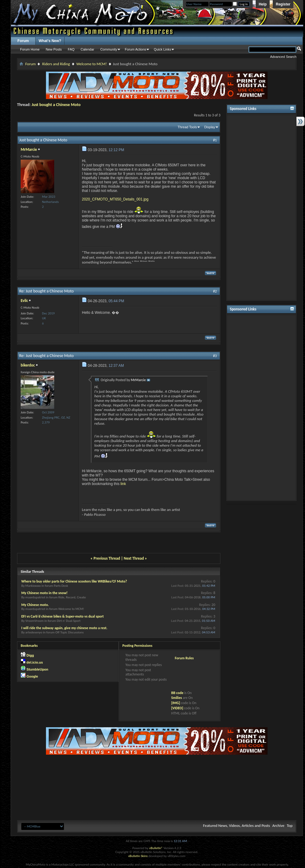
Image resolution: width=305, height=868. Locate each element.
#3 (215, 356)
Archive (278, 825)
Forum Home (30, 49)
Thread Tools (187, 127)
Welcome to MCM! (92, 64)
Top (290, 825)
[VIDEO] (177, 708)
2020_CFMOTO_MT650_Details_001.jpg (115, 199)
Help (263, 4)
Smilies (176, 698)
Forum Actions (135, 49)
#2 (215, 291)
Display (210, 127)
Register (283, 4)
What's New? (50, 41)
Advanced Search (283, 57)
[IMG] (175, 703)
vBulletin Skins (138, 856)
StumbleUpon (37, 669)
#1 (215, 140)
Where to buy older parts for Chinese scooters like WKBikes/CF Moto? (74, 581)
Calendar (88, 49)
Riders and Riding (56, 64)
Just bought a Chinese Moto (56, 105)
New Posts (54, 49)
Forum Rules (184, 658)
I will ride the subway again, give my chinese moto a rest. (64, 628)
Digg (30, 655)
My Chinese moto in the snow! (44, 593)
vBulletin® (156, 848)
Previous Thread (107, 558)
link (123, 484)
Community (109, 49)
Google (32, 676)
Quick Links (162, 49)
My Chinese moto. (35, 605)
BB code (177, 693)
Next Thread (134, 558)
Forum (23, 41)
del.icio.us (35, 662)
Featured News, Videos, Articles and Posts (237, 825)
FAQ (71, 49)
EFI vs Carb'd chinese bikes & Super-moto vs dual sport (63, 616)
